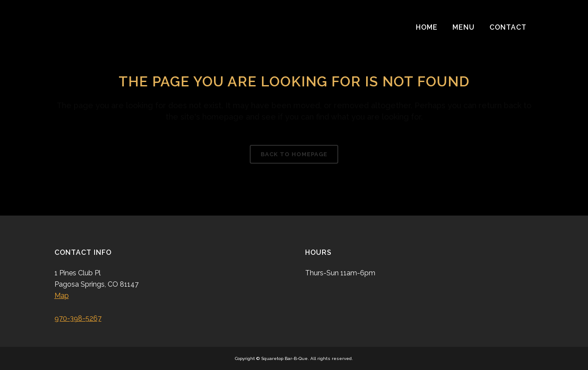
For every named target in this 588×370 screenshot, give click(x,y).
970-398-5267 (78, 318)
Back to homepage (294, 154)
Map (62, 296)
